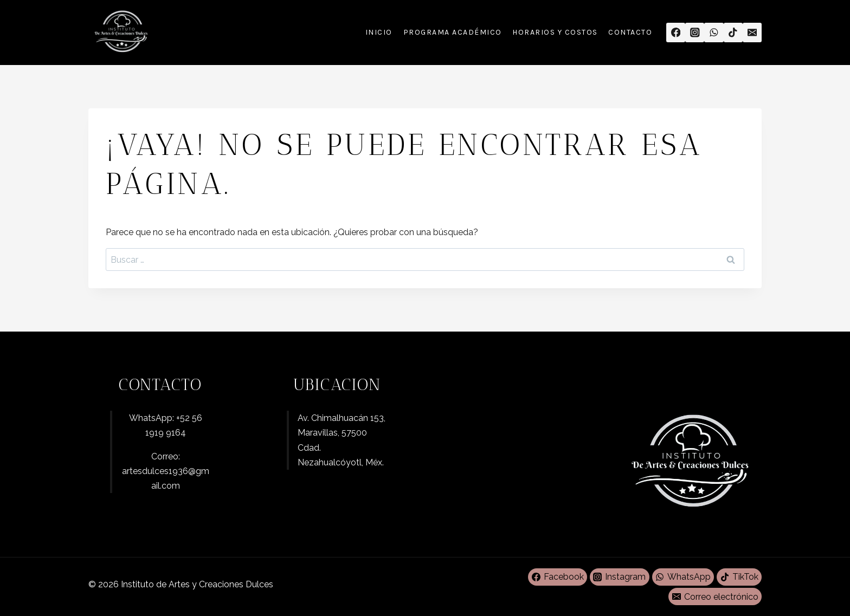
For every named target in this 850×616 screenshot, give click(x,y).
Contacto (630, 32)
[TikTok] (733, 32)
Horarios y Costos (555, 32)
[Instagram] (695, 32)
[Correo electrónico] (752, 32)
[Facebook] (676, 32)
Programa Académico (453, 32)
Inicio (379, 32)
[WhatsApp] (714, 32)
